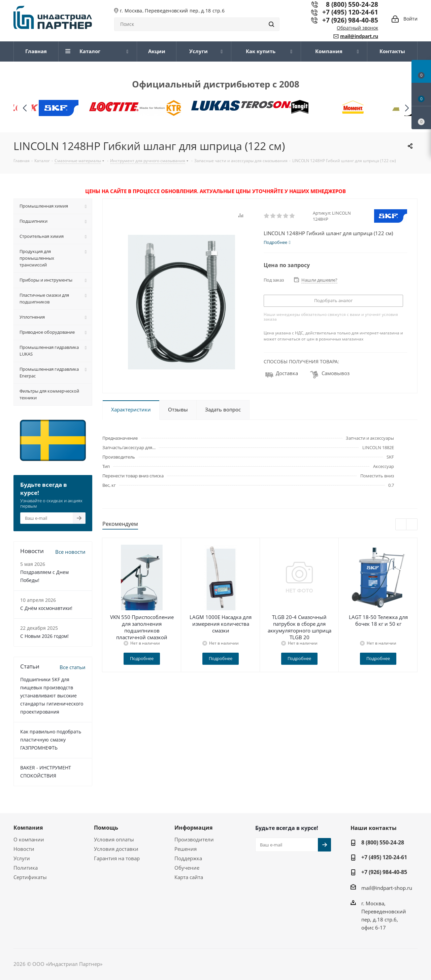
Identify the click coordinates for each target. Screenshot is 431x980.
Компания (28, 828)
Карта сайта (189, 877)
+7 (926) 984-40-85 (350, 20)
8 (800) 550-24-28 (383, 842)
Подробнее (142, 658)
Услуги (22, 858)
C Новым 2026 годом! (44, 636)
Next (412, 525)
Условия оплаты (114, 839)
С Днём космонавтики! (46, 608)
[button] (407, 108)
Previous (401, 525)
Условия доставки (116, 849)
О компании (29, 839)
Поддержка (188, 858)
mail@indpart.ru (359, 36)
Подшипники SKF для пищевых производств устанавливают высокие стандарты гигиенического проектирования (52, 696)
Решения (186, 849)
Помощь (106, 828)
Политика (26, 868)
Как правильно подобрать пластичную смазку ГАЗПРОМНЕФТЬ (51, 740)
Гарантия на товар (117, 858)
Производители (194, 839)
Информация (193, 828)
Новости (24, 849)
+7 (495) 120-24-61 (350, 12)
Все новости (70, 552)
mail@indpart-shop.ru (387, 888)
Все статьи (73, 667)
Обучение (187, 868)
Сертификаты (30, 877)
